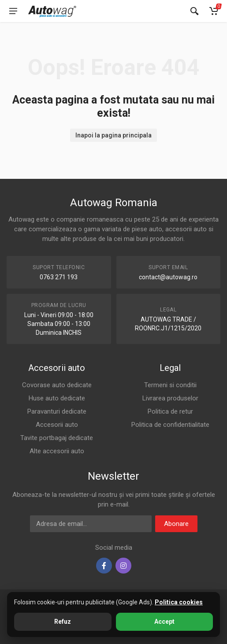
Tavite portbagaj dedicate (57, 438)
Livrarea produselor (170, 398)
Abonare (176, 524)
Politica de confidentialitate (170, 425)
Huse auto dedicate (57, 398)
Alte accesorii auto (57, 451)
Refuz (63, 622)
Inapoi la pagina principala (113, 135)
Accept (164, 622)
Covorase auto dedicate (57, 385)
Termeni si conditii (170, 385)
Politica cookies (179, 602)
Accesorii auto (57, 425)
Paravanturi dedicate (57, 411)
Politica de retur (170, 411)
